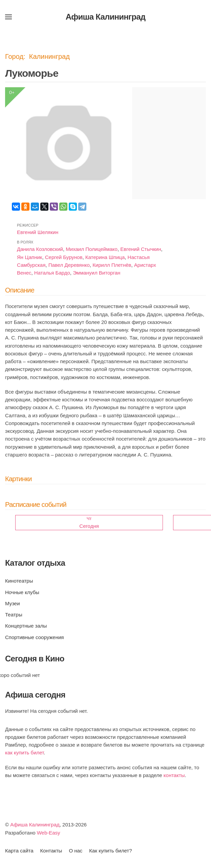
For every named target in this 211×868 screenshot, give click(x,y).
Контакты (51, 851)
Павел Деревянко (69, 265)
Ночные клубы (22, 592)
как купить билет (24, 753)
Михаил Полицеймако (92, 249)
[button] (8, 17)
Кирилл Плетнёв (112, 265)
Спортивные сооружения (34, 637)
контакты (174, 775)
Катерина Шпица (105, 257)
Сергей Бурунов (64, 257)
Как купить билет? (110, 851)
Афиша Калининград (35, 825)
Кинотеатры (19, 581)
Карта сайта (19, 851)
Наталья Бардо (52, 273)
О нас (76, 851)
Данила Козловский (40, 249)
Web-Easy (49, 833)
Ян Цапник (29, 257)
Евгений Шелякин (38, 232)
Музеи (13, 603)
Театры (14, 615)
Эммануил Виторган (97, 273)
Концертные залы (26, 626)
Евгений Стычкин (141, 249)
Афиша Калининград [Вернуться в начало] (106, 17)
